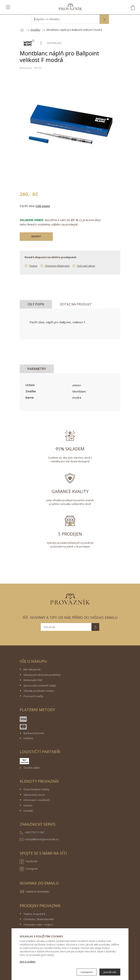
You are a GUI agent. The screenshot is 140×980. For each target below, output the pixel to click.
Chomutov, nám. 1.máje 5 (38, 925)
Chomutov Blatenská (57, 266)
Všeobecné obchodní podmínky (42, 675)
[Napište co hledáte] (65, 19)
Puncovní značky (34, 696)
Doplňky (35, 30)
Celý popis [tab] (36, 304)
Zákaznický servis (34, 795)
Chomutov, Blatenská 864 (39, 919)
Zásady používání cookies (39, 691)
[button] (104, 20)
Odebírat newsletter (37, 892)
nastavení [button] (87, 972)
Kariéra (28, 805)
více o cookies (27, 962)
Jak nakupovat (32, 669)
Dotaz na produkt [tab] (76, 304)
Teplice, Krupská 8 (34, 914)
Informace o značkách (37, 800)
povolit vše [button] (110, 972)
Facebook (29, 862)
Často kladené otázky (36, 789)
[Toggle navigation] (8, 7)
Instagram (29, 869)
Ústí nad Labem (86, 266)
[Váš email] (66, 627)
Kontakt (28, 811)
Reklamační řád (33, 680)
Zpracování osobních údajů (40, 685)
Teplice (33, 266)
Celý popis (43, 206)
